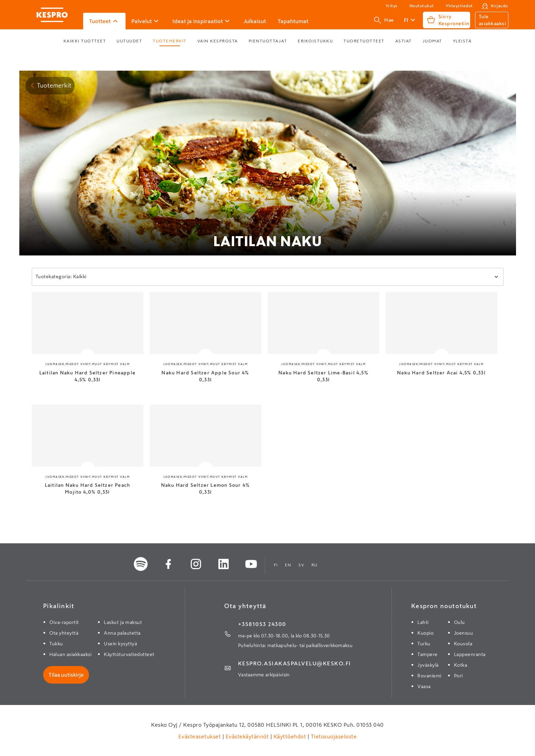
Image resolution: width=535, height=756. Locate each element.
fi (276, 565)
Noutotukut (422, 6)
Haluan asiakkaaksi (70, 654)
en (288, 565)
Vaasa (424, 686)
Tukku (56, 644)
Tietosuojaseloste (333, 736)
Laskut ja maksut (123, 622)
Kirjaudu (499, 6)
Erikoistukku (315, 41)
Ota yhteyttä (64, 633)
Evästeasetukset (200, 736)
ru (315, 565)
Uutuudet (129, 41)
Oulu (459, 622)
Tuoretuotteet (364, 41)
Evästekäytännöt (247, 736)
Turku (424, 644)
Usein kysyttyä (120, 644)
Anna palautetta (122, 633)
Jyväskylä (428, 665)
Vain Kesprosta (218, 41)
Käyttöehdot (290, 736)
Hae (384, 20)
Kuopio (425, 633)
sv (301, 565)
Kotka (461, 665)
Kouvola (463, 644)
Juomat (432, 41)
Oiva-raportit (64, 622)
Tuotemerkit (170, 41)
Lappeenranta (470, 654)
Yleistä (462, 41)
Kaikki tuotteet (85, 41)
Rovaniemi (429, 676)
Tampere (428, 654)
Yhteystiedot (459, 6)
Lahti (423, 622)
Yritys (392, 6)
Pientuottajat (268, 41)
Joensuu (464, 633)
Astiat (404, 41)
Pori (458, 676)
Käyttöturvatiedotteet (129, 654)
